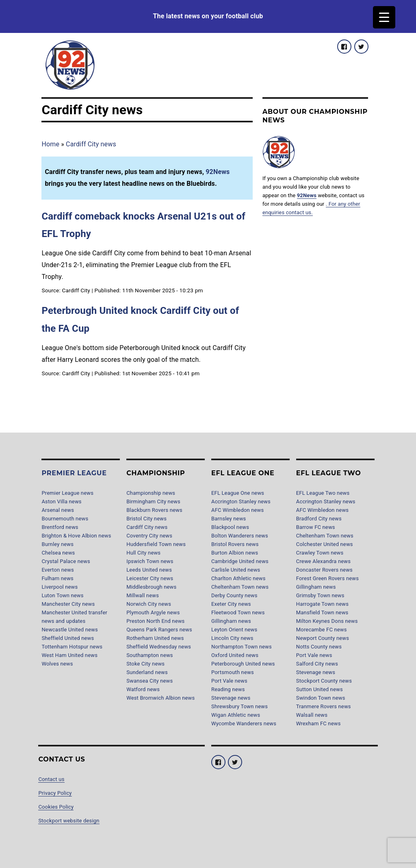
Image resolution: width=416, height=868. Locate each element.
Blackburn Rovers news (154, 510)
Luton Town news (62, 595)
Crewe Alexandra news (323, 561)
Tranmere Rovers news (324, 706)
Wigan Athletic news (236, 715)
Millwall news (143, 595)
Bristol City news (146, 519)
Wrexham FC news (318, 723)
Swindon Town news (321, 698)
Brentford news (60, 527)
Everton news (57, 570)
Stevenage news (231, 698)
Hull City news (143, 553)
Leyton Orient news (234, 630)
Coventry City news (149, 536)
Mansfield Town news (322, 612)
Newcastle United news (69, 630)
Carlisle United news (236, 570)
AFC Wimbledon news (237, 510)
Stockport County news (324, 681)
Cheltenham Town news (240, 587)
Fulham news (57, 578)
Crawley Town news (320, 553)
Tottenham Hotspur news (72, 647)
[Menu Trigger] (384, 17)
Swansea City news (149, 681)
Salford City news (317, 664)
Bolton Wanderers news (240, 536)
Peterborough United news (243, 664)
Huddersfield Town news (156, 544)
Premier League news (67, 493)
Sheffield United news (68, 638)
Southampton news (150, 655)
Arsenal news (58, 510)
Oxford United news (235, 655)
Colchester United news (325, 544)
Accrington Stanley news (241, 501)
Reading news (228, 689)
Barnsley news (229, 519)
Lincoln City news (232, 638)
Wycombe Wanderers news (244, 723)
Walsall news (312, 715)
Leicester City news (150, 578)
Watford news (143, 689)
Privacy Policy (55, 793)
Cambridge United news (240, 561)
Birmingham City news (153, 501)
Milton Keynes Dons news (327, 621)
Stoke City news (145, 664)
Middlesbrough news (151, 587)
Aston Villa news (61, 501)
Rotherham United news (155, 638)
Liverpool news (60, 587)
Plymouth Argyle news (153, 612)
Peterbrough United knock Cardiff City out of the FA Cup (140, 319)
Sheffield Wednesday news (159, 647)
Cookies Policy (56, 807)
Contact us (51, 779)
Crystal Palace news (66, 561)
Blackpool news (230, 527)
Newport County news (323, 638)
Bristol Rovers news (235, 544)
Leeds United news (149, 570)
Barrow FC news (316, 527)
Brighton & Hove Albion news (76, 536)
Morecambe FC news (322, 630)
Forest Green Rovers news (327, 578)
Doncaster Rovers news (324, 570)
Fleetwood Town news (238, 612)
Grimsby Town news (320, 595)
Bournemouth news (65, 519)
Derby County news (234, 595)
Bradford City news (319, 519)
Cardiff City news (91, 144)
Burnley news (57, 544)
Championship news (151, 493)
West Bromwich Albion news (160, 698)
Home (50, 144)
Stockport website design (69, 821)
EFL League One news (238, 493)
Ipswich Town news (150, 561)
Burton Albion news (235, 553)
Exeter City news (231, 604)
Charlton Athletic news (238, 578)
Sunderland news (147, 672)
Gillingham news (231, 621)
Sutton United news (320, 689)
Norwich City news (149, 604)
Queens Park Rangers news (159, 630)
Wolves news (57, 664)
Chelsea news (58, 553)
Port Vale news (229, 681)
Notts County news (319, 647)
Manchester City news (68, 604)
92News (218, 172)
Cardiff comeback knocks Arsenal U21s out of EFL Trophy (143, 225)
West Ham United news (69, 655)
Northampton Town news (242, 647)
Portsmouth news (233, 672)
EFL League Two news (323, 493)
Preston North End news (155, 621)
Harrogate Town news (322, 604)
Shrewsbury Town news (239, 706)
